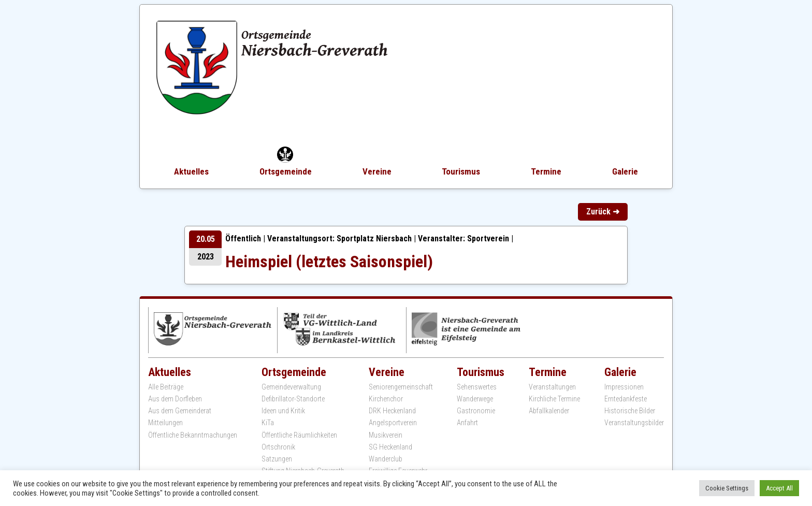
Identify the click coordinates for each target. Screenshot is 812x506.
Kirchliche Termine (554, 399)
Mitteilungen (165, 423)
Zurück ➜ (603, 212)
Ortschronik (278, 447)
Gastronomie (476, 411)
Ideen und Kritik (283, 411)
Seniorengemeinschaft (401, 387)
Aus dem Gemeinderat (180, 411)
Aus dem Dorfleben (175, 399)
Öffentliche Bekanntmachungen (193, 435)
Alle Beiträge (166, 387)
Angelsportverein (393, 423)
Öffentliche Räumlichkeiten (299, 435)
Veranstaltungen (552, 387)
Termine (546, 171)
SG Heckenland (390, 447)
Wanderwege (475, 399)
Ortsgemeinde (286, 171)
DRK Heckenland (392, 411)
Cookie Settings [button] (727, 488)
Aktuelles (191, 171)
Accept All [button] (779, 488)
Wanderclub (386, 459)
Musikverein (386, 435)
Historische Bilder (630, 411)
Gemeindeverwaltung (291, 387)
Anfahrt (467, 423)
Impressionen (624, 387)
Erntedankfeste (626, 399)
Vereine (377, 171)
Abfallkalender (549, 411)
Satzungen (277, 459)
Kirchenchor (386, 399)
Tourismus (461, 171)
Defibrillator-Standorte (293, 399)
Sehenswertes (477, 387)
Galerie (625, 171)
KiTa (268, 423)
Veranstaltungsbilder (634, 423)
